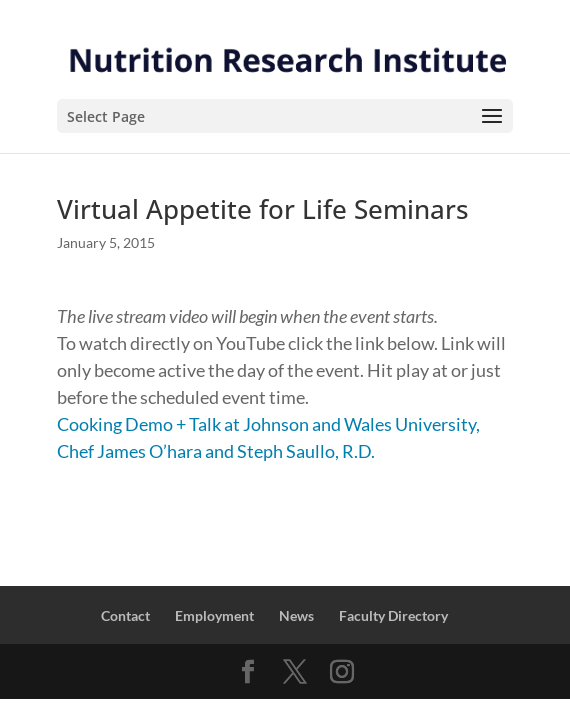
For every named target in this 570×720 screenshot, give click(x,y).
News (296, 615)
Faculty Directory (393, 615)
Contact (125, 615)
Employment (214, 615)
